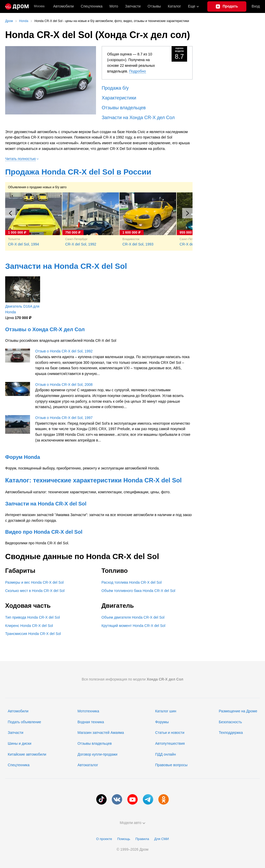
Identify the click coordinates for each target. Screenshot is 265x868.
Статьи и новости (170, 733)
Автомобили (63, 6)
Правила (142, 839)
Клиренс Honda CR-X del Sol (29, 626)
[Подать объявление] (227, 6)
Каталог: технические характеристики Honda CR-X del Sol (93, 480)
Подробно (138, 71)
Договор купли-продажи (97, 754)
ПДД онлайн (165, 754)
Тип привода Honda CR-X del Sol (32, 617)
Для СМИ (161, 839)
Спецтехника (19, 765)
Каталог (175, 6)
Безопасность (230, 722)
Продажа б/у (115, 88)
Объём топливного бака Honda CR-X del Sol (138, 591)
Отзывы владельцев (124, 108)
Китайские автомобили (27, 754)
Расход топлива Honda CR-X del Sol (132, 582)
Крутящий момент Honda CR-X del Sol (133, 626)
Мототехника (88, 711)
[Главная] (17, 6)
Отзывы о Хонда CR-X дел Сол (45, 329)
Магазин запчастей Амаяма (101, 733)
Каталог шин (166, 711)
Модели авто (133, 823)
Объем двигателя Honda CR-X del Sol (133, 617)
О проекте (104, 839)
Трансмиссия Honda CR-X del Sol (33, 634)
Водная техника (91, 722)
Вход (256, 6)
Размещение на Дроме (238, 711)
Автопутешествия (170, 743)
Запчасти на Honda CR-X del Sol (66, 266)
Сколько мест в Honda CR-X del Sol (35, 591)
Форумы (162, 722)
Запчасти (133, 6)
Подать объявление (24, 722)
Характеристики (119, 98)
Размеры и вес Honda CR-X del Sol (34, 582)
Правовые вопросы (171, 765)
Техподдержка (231, 733)
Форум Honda (23, 457)
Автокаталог (88, 765)
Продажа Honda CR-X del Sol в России (78, 172)
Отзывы (154, 6)
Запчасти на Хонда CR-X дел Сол (138, 118)
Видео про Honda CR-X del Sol (44, 532)
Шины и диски (20, 743)
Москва (39, 6)
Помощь (124, 839)
